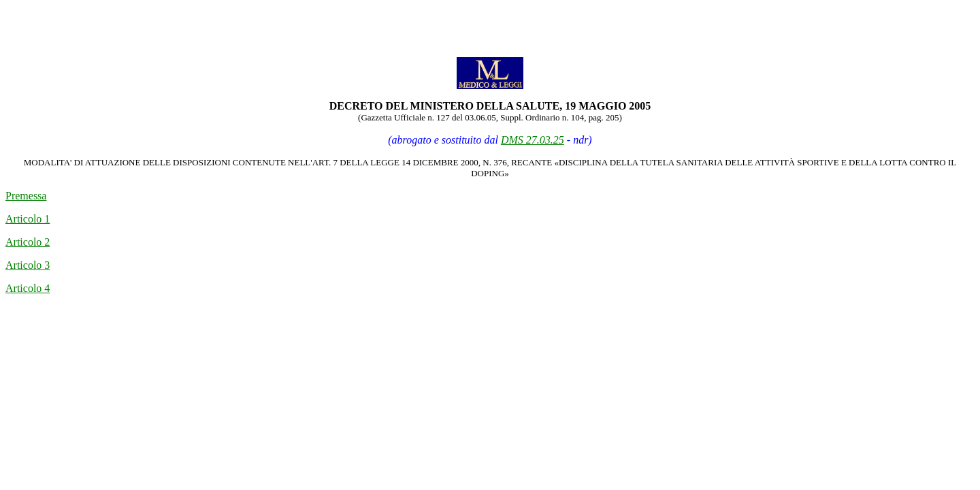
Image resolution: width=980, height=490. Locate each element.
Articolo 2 (28, 242)
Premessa (26, 196)
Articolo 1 (28, 219)
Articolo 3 (28, 265)
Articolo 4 (28, 288)
